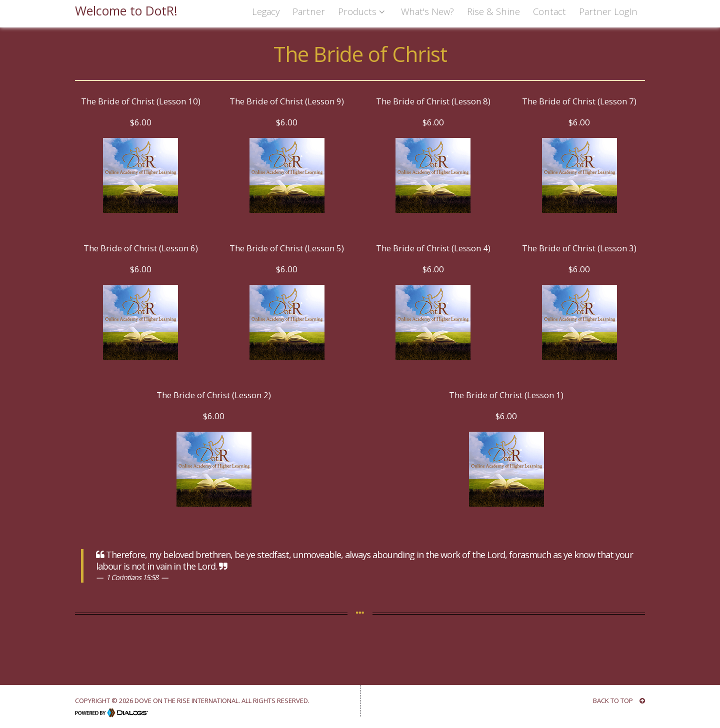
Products (363, 11)
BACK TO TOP (619, 701)
